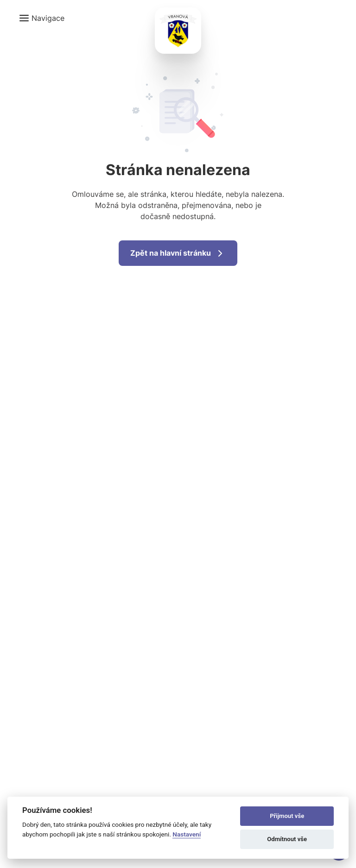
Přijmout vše (287, 816)
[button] (41, 18)
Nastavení (187, 834)
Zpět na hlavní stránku (178, 253)
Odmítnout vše (287, 839)
